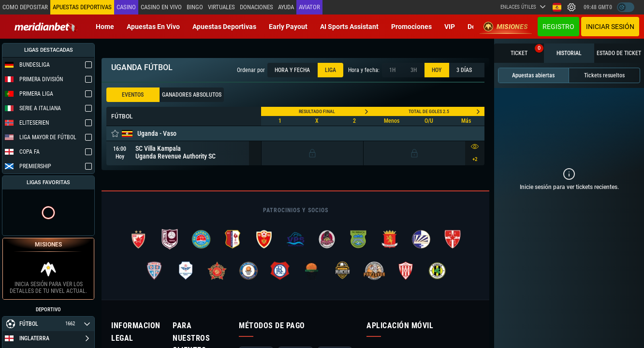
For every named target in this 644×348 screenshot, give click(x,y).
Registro (558, 27)
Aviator (309, 7)
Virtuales (221, 7)
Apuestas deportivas (224, 27)
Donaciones (256, 7)
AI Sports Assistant (349, 27)
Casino (126, 7)
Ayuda (286, 7)
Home (105, 27)
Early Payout (288, 27)
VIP (450, 27)
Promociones (411, 27)
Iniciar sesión (610, 27)
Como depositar (25, 7)
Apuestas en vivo (153, 27)
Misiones (506, 27)
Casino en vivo (161, 7)
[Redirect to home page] (46, 27)
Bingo (195, 7)
